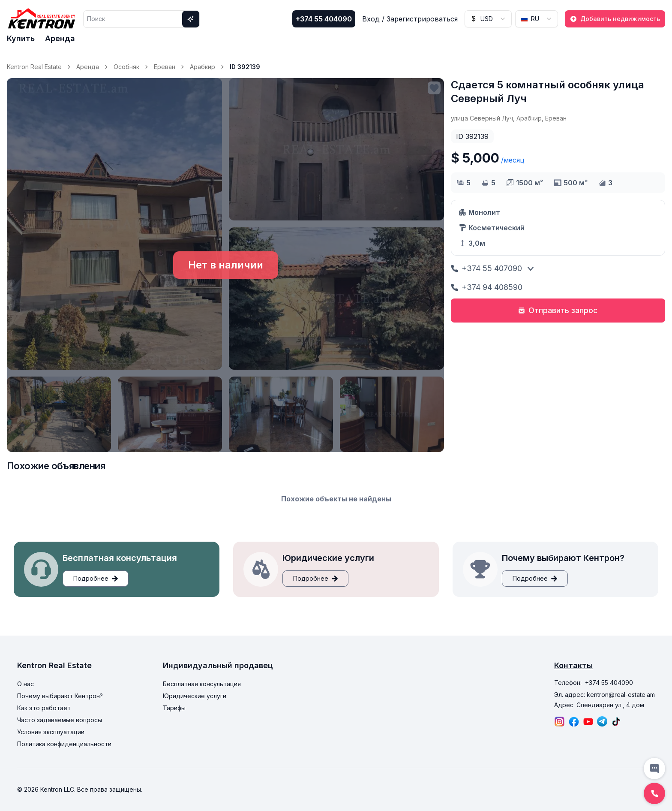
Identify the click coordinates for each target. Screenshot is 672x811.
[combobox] (488, 19)
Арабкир (202, 67)
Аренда (60, 38)
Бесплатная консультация (202, 684)
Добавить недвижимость (615, 19)
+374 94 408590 (487, 287)
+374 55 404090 (324, 19)
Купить (21, 38)
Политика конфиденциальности (64, 744)
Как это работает (44, 708)
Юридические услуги (195, 696)
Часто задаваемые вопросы (60, 720)
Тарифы (174, 708)
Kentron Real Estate (34, 67)
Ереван (165, 67)
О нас (25, 684)
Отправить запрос (558, 310)
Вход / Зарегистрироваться (410, 19)
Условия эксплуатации (51, 732)
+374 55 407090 (486, 268)
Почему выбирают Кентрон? (60, 696)
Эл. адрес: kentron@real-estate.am (604, 695)
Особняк (126, 67)
